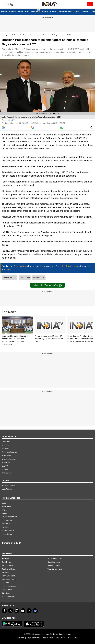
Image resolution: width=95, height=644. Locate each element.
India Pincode (7, 489)
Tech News (6, 524)
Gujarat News (7, 590)
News (4, 35)
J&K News (6, 593)
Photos (85, 12)
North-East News (8, 576)
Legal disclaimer (33, 638)
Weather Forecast (9, 486)
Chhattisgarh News (9, 586)
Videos (12, 12)
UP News (5, 583)
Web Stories (7, 473)
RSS (76, 638)
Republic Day (39, 278)
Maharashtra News (55, 559)
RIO (70, 638)
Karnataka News (8, 597)
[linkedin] (29, 611)
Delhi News (6, 562)
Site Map (20, 638)
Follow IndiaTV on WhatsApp (47, 285)
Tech (77, 12)
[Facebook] (4, 611)
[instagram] (17, 611)
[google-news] (35, 611)
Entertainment (66, 12)
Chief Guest (25, 278)
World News (6, 506)
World (45, 12)
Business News (8, 531)
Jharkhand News (8, 569)
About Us (5, 445)
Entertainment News (10, 517)
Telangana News (54, 565)
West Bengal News (55, 569)
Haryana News (8, 565)
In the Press (6, 456)
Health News (7, 534)
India (20, 12)
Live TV (5, 466)
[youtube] (23, 611)
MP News (6, 572)
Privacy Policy (48, 638)
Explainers (6, 527)
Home (4, 12)
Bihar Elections (32, 12)
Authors (5, 469)
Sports (53, 12)
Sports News (7, 520)
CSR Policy (61, 638)
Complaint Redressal (10, 452)
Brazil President (10, 278)
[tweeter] (11, 611)
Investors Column (9, 459)
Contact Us (6, 442)
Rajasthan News (54, 562)
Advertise (5, 449)
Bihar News (6, 559)
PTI (14, 120)
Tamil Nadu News (9, 579)
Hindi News (6, 463)
